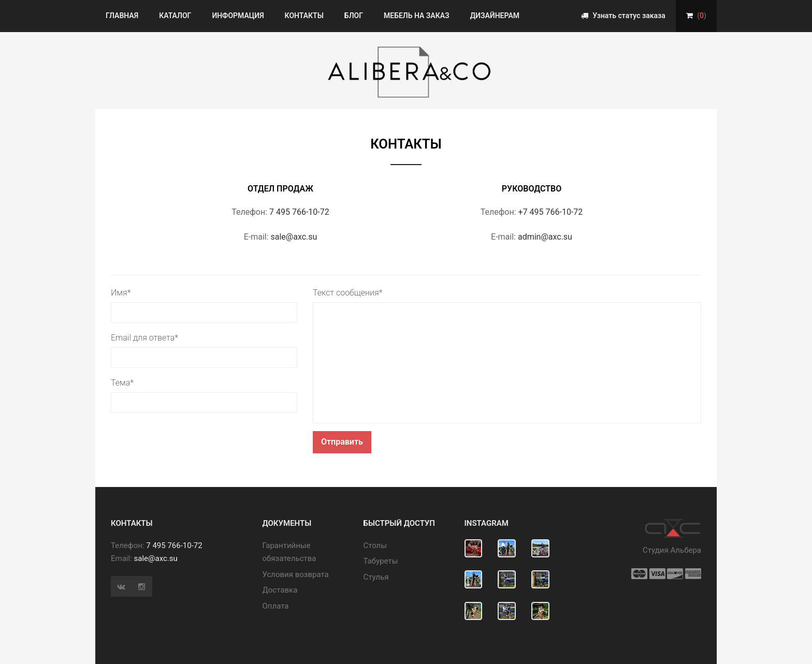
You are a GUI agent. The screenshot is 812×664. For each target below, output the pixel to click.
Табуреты (381, 561)
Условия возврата (296, 574)
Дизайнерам (495, 16)
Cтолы (375, 545)
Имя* (121, 293)
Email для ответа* (144, 338)
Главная (122, 16)
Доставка (280, 590)
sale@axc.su (294, 237)
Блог (354, 16)
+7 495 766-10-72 (551, 212)
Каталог (175, 16)
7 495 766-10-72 (299, 212)
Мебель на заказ (417, 16)
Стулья (376, 577)
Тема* (122, 383)
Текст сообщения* (347, 293)
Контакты (304, 16)
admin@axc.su (545, 237)
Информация (238, 16)
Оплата (276, 606)
